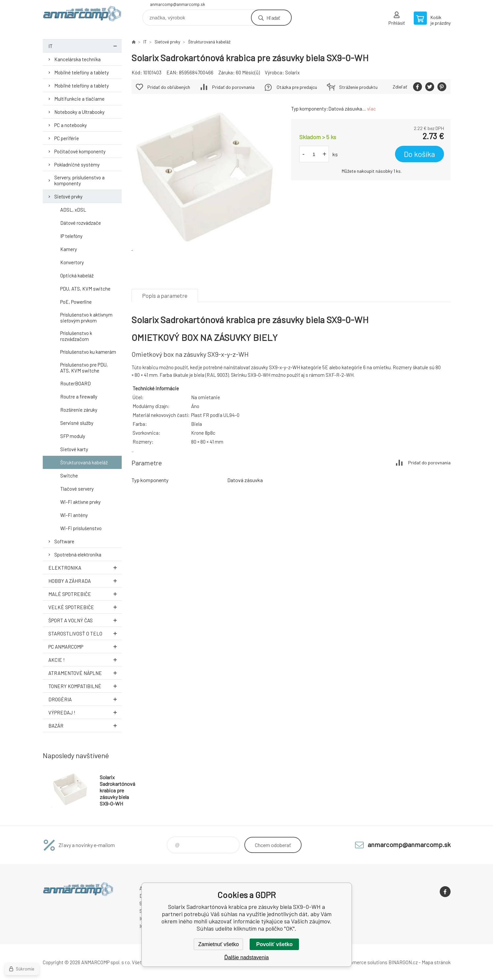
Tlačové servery (77, 489)
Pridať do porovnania (233, 87)
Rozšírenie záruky (79, 410)
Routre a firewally (79, 397)
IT (85, 46)
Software (64, 541)
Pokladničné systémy (77, 165)
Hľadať (273, 18)
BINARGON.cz (403, 962)
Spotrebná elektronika (78, 554)
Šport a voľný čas (85, 620)
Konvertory (72, 262)
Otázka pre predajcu (297, 87)
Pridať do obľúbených (169, 87)
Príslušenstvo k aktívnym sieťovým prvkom (86, 318)
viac (371, 109)
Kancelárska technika (77, 59)
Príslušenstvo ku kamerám (88, 352)
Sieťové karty (74, 449)
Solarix (292, 72)
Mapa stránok (436, 962)
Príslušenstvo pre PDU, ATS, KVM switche (84, 368)
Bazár (85, 725)
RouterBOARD (75, 383)
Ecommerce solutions (364, 962)
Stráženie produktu (358, 87)
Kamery (69, 249)
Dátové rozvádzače (81, 223)
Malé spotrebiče (85, 594)
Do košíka (419, 154)
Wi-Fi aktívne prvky (80, 502)
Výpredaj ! (85, 712)
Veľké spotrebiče (85, 607)
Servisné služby (77, 423)
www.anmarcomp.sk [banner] (82, 15)
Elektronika (85, 567)
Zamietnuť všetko (219, 944)
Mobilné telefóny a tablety (82, 72)
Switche (69, 476)
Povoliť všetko (274, 944)
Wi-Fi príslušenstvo (81, 528)
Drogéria (85, 699)
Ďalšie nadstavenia (247, 957)
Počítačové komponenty (80, 151)
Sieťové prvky (68, 196)
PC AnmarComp (85, 646)
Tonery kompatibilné (85, 686)
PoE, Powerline (76, 302)
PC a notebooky (71, 125)
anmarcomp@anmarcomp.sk (178, 4)
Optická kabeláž (77, 275)
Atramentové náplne (85, 673)
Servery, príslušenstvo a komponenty (79, 180)
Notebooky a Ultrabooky (79, 112)
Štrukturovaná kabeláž (84, 462)
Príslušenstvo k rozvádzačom (76, 336)
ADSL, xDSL (73, 210)
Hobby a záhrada (85, 581)
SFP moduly (73, 436)
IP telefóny (71, 236)
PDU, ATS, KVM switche (85, 289)
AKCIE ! (85, 660)
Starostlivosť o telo (85, 633)
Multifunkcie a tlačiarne (79, 99)
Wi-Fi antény (74, 515)
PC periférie (67, 138)
